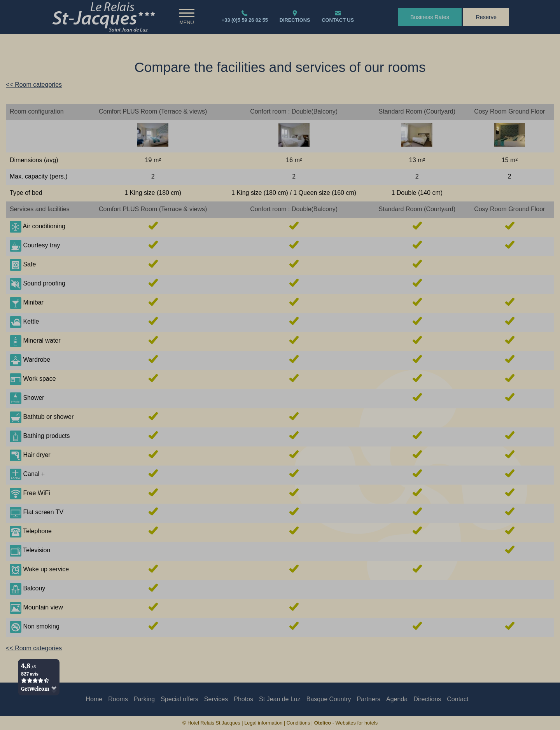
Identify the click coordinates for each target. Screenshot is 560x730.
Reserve (486, 17)
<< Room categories (34, 85)
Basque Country (329, 699)
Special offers (179, 699)
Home (94, 699)
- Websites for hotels (346, 723)
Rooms (118, 699)
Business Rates (430, 17)
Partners (369, 699)
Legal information (263, 723)
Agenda (397, 699)
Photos (243, 699)
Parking (144, 699)
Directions (427, 699)
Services (216, 699)
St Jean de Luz (280, 699)
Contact (458, 699)
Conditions (298, 723)
